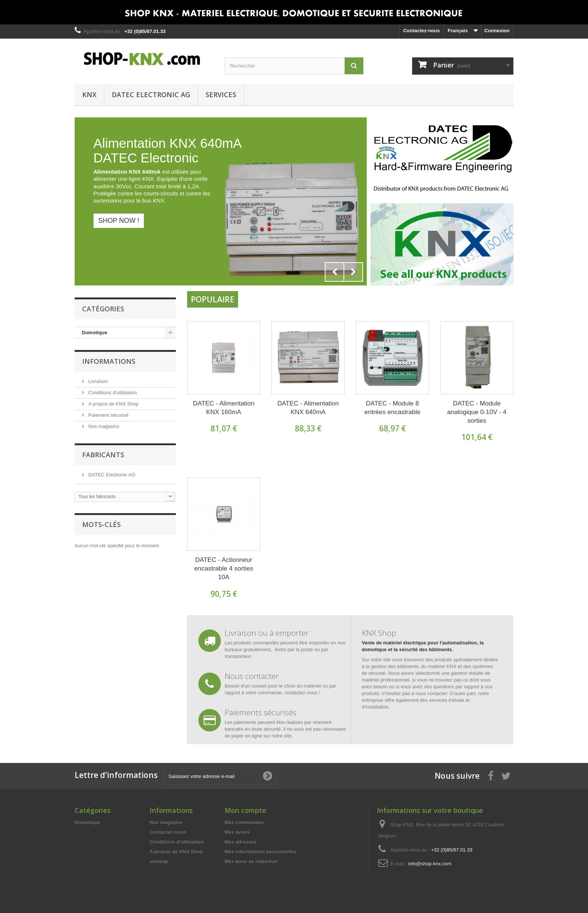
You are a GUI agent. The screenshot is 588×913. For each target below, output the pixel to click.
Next (353, 272)
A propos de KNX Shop (113, 404)
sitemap (159, 861)
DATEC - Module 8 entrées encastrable (392, 408)
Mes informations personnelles (260, 852)
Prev (334, 272)
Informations (109, 361)
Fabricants (103, 455)
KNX (89, 95)
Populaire (213, 299)
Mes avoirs (237, 832)
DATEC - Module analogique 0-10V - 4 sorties (477, 412)
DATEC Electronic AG (151, 95)
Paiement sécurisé (108, 415)
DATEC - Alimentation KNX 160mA (223, 408)
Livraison (97, 381)
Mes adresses (241, 842)
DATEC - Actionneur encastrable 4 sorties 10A (224, 568)
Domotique (94, 333)
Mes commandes (244, 822)
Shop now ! (119, 221)
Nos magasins (103, 426)
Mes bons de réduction (251, 861)
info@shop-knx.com (430, 864)
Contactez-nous (421, 31)
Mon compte (245, 810)
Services (221, 95)
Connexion (497, 31)
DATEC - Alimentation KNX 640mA (308, 408)
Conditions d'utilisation (112, 393)
